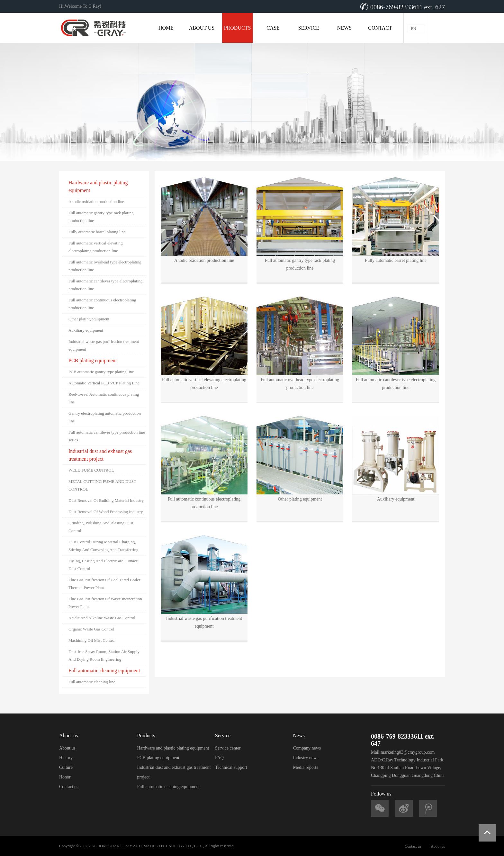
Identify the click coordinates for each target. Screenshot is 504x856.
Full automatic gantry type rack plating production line (101, 217)
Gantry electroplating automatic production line (105, 417)
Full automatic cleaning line (92, 682)
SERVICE (309, 28)
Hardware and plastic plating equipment (98, 186)
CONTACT (380, 28)
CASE (273, 28)
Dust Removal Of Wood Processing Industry (106, 512)
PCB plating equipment (93, 360)
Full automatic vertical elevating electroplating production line (96, 247)
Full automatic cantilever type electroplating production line (105, 285)
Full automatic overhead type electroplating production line (105, 266)
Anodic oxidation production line (96, 202)
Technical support (231, 767)
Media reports (306, 767)
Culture (66, 767)
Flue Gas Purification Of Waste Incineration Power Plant (105, 603)
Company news (307, 748)
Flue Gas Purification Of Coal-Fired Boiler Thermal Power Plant (104, 584)
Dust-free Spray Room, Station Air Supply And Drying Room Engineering (104, 655)
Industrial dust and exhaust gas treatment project (100, 455)
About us (67, 748)
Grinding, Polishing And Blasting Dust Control (101, 527)
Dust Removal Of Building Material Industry (106, 500)
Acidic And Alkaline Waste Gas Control (102, 618)
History (66, 758)
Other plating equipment (89, 319)
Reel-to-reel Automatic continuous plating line (104, 398)
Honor (65, 777)
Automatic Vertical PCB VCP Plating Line (104, 383)
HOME (166, 28)
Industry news (306, 758)
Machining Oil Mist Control (92, 640)
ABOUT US (202, 28)
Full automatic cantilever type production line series (107, 436)
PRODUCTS (238, 28)
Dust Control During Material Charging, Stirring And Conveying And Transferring (103, 546)
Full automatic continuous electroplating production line (102, 304)
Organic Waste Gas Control (91, 629)
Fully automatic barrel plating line (97, 232)
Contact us (69, 787)
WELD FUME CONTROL (91, 470)
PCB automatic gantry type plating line (101, 372)
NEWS (344, 28)
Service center (228, 748)
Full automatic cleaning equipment (104, 671)
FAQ (219, 758)
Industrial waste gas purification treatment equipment (104, 345)
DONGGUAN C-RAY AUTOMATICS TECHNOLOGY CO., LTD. (150, 846)
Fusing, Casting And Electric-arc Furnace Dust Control (103, 565)
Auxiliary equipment (86, 330)
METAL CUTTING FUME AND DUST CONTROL (102, 485)
